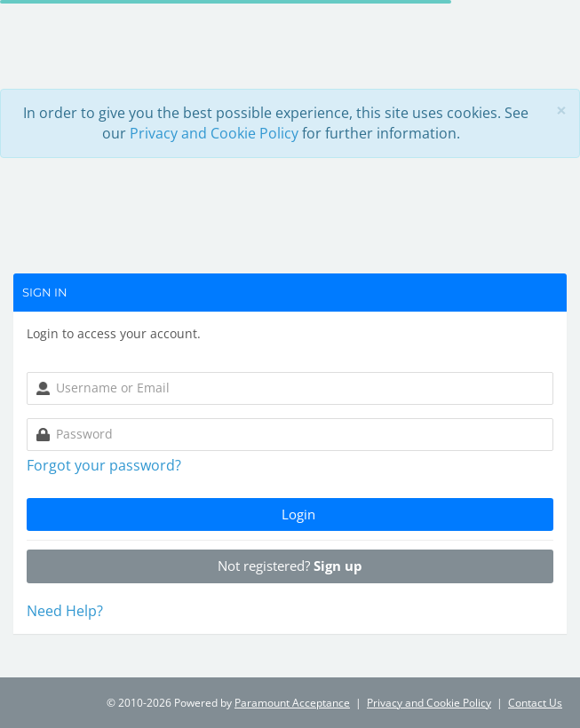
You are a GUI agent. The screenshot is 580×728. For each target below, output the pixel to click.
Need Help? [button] (65, 611)
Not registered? (290, 566)
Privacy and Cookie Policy (214, 133)
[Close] (561, 111)
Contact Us (535, 703)
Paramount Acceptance (292, 703)
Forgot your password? (104, 465)
